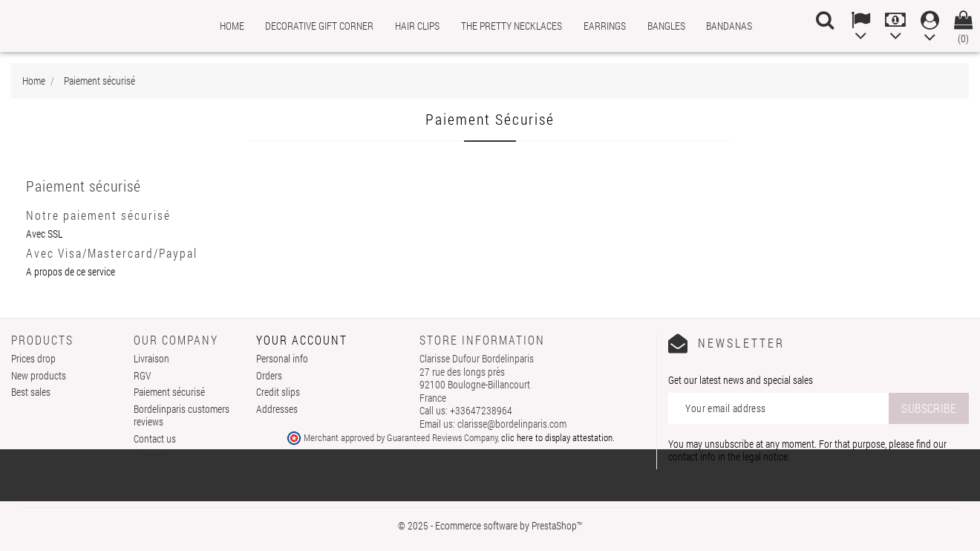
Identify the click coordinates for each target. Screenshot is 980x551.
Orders (269, 375)
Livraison (151, 358)
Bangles (666, 26)
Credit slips (278, 392)
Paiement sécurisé (169, 392)
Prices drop (33, 358)
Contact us (155, 438)
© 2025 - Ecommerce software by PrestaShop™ (490, 525)
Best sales (31, 392)
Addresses (277, 409)
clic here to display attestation (557, 437)
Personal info (282, 358)
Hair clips (417, 26)
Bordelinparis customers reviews (182, 415)
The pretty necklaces (512, 26)
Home (232, 26)
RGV (142, 375)
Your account (302, 340)
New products (39, 375)
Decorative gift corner (319, 26)
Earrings (605, 26)
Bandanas (729, 26)
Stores (146, 472)
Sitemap (150, 455)
